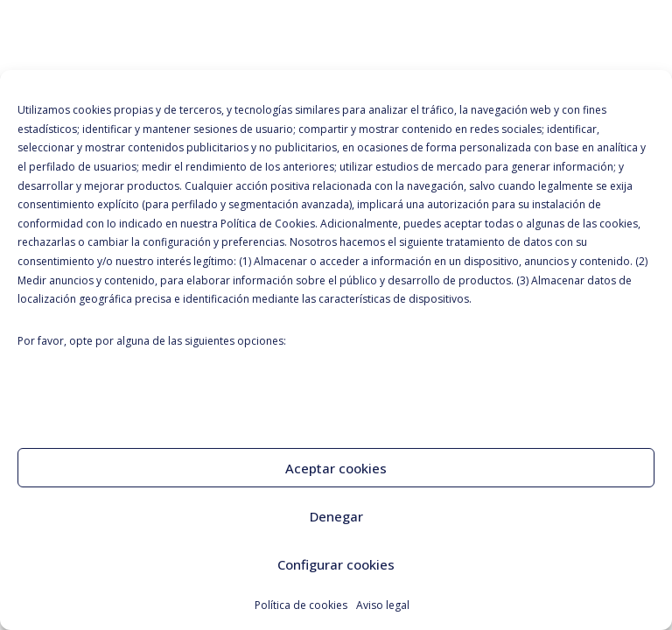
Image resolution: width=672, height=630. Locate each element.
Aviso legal (383, 605)
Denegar (336, 516)
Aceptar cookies (336, 468)
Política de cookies (301, 605)
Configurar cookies (336, 564)
